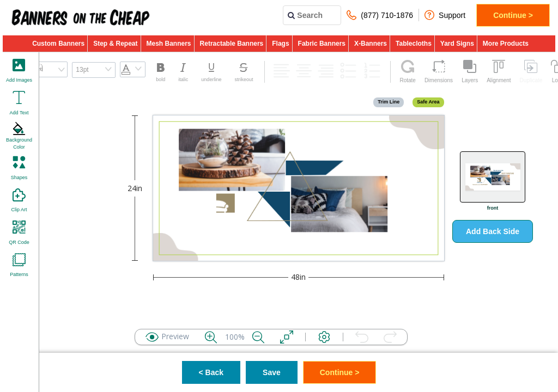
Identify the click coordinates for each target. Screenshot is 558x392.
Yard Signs (457, 44)
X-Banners (371, 44)
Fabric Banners (322, 44)
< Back (211, 372)
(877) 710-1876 (380, 15)
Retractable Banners (232, 44)
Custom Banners (58, 44)
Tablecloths (414, 44)
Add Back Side (493, 231)
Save (272, 372)
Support (445, 15)
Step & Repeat (115, 44)
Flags (280, 44)
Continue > (513, 15)
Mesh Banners (169, 44)
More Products (506, 44)
